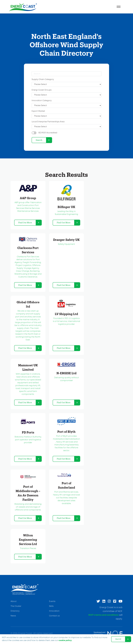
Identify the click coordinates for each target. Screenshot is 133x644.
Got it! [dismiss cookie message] (118, 639)
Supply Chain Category (43, 79)
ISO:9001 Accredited (48, 133)
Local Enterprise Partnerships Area (48, 122)
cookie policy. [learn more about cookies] (65, 640)
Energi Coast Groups (42, 90)
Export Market (38, 111)
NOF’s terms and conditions (103, 615)
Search (39, 140)
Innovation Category (42, 101)
